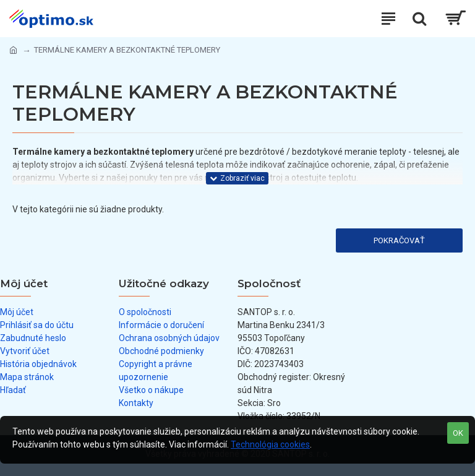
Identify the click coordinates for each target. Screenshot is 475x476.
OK (458, 433)
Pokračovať (399, 240)
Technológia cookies (270, 444)
